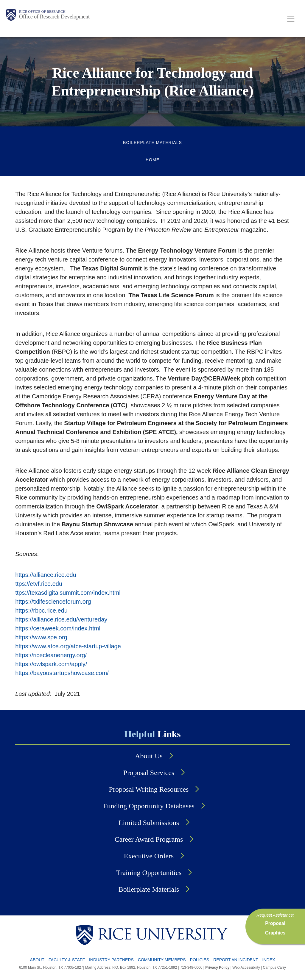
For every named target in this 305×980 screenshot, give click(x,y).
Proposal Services (149, 773)
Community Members (162, 960)
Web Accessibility (246, 968)
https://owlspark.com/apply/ (51, 664)
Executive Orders (149, 856)
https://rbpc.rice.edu (41, 610)
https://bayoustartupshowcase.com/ (62, 673)
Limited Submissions (149, 823)
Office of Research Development (54, 17)
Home (152, 160)
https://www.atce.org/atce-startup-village (68, 646)
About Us (149, 756)
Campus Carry (274, 968)
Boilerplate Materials (152, 143)
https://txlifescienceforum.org (53, 602)
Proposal (275, 923)
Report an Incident (236, 960)
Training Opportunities (149, 873)
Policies (200, 960)
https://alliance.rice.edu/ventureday (61, 619)
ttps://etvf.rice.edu (39, 584)
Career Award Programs (149, 839)
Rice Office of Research (42, 12)
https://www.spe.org (41, 637)
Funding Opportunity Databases (149, 806)
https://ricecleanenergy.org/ (51, 655)
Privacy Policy (217, 968)
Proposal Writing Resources (149, 789)
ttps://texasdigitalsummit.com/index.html (68, 593)
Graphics (275, 933)
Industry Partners (111, 960)
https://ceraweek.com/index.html (58, 628)
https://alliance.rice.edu (46, 575)
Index (269, 960)
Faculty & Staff (67, 960)
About (37, 960)
